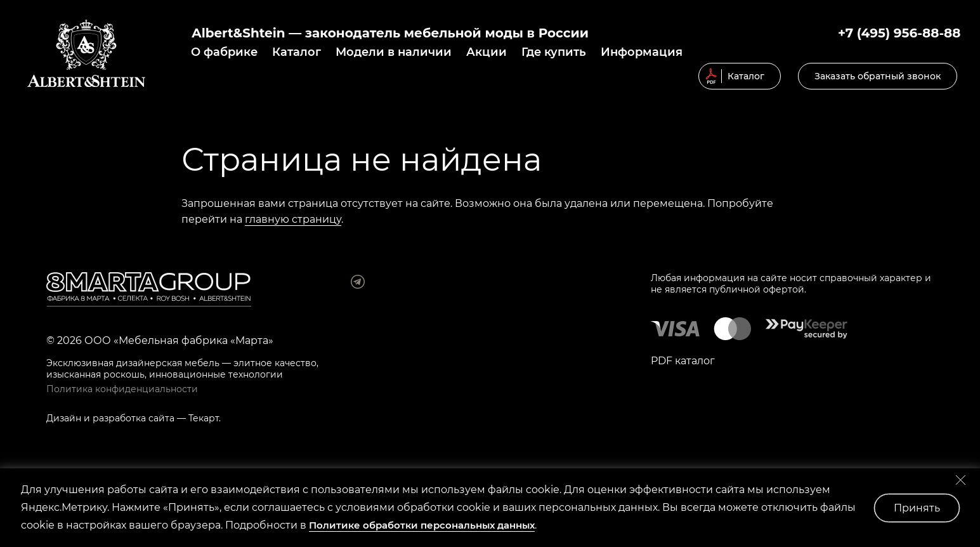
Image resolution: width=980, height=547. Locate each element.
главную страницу (293, 219)
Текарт (204, 418)
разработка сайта (134, 418)
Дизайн (64, 418)
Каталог (297, 52)
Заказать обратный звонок (878, 76)
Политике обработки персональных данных (422, 525)
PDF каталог (683, 361)
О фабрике (224, 52)
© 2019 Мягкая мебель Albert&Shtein (86, 53)
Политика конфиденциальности (122, 389)
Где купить (554, 52)
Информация (642, 52)
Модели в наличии (394, 52)
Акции (487, 52)
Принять (917, 508)
